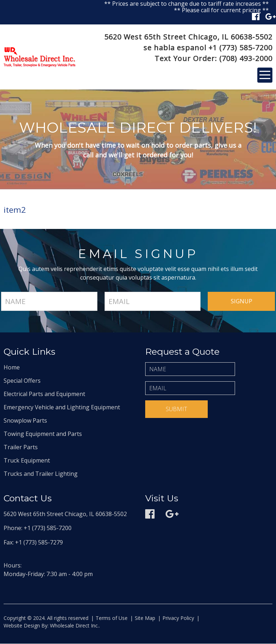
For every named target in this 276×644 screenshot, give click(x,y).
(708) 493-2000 (246, 58)
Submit (176, 409)
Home (12, 368)
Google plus (271, 17)
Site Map (145, 618)
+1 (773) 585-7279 (39, 543)
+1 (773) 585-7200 (240, 48)
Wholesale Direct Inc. (74, 626)
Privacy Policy (178, 618)
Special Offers (22, 381)
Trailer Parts (21, 447)
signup (241, 302)
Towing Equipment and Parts (43, 434)
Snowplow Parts (25, 421)
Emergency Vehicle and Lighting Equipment (62, 408)
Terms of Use (112, 618)
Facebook (256, 17)
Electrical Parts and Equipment (44, 394)
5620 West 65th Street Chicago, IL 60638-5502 (188, 37)
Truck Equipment (27, 461)
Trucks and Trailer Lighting (41, 474)
